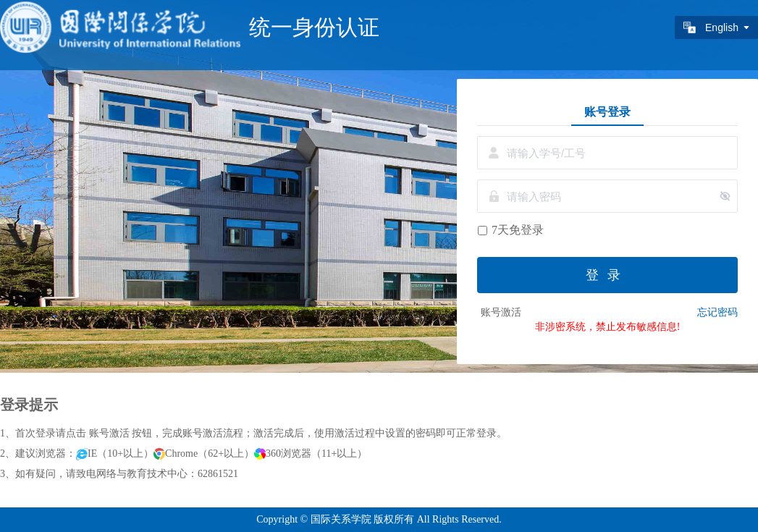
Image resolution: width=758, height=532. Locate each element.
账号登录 (607, 111)
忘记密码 (717, 312)
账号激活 (501, 312)
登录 (607, 275)
